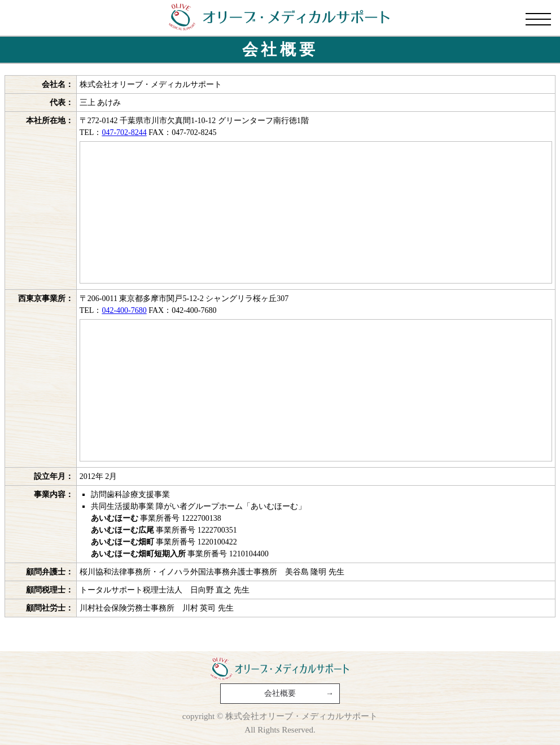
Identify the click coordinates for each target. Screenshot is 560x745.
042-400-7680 (124, 309)
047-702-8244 (124, 131)
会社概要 (280, 693)
